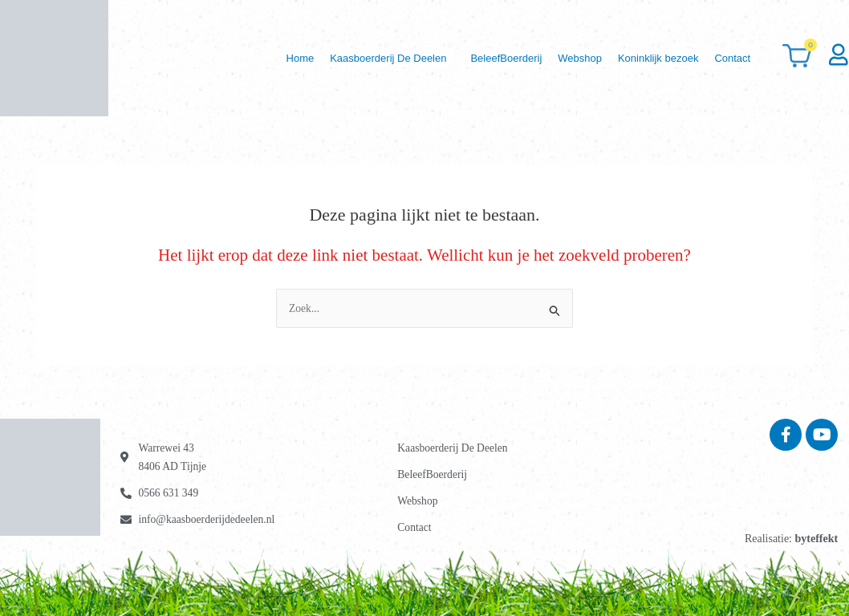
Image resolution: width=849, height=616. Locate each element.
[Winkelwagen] (798, 58)
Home (256, 58)
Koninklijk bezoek (647, 58)
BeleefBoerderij (479, 58)
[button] (357, 58)
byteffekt (816, 539)
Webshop (561, 58)
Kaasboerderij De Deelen (353, 58)
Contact (729, 58)
